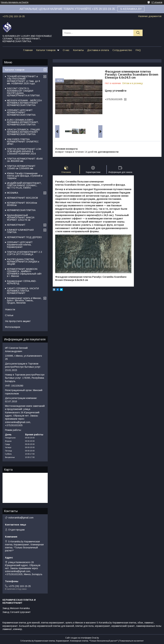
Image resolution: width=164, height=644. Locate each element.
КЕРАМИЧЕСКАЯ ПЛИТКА (21, 210)
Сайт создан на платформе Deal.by (82, 638)
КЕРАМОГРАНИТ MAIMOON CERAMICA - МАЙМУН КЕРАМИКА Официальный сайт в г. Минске (24, 273)
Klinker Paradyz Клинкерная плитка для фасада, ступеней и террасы (25, 176)
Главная (28, 50)
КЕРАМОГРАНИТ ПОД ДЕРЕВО (24, 237)
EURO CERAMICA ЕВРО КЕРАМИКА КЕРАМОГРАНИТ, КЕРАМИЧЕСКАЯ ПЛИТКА (23, 122)
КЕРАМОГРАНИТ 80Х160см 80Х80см (22, 204)
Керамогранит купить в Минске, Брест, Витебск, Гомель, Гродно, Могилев (24, 300)
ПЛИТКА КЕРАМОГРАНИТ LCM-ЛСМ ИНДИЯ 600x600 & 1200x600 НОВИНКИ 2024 (24, 151)
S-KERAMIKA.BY (131, 9)
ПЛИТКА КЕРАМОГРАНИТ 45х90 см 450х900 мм (25, 160)
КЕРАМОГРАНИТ (16, 225)
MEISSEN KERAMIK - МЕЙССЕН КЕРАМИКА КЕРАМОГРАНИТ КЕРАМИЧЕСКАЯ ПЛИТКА (24, 103)
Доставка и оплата (98, 50)
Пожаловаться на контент (131, 641)
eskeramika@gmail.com (21, 518)
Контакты (78, 50)
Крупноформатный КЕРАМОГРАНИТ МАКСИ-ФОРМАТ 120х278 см (21, 218)
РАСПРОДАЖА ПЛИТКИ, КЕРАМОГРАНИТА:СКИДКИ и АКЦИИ (23, 262)
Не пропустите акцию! (18, 321)
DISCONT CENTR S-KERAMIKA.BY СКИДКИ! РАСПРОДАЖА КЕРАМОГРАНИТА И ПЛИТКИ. (24, 92)
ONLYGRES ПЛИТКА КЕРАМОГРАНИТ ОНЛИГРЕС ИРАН (23, 142)
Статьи (9, 315)
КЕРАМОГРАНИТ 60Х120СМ (22, 198)
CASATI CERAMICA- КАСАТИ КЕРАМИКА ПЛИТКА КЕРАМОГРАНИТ (23, 291)
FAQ (138, 50)
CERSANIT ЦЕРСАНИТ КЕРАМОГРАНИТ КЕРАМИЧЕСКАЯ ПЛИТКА (21, 113)
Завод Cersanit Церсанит (17, 612)
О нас (66, 50)
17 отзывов (157, 2)
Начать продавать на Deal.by (15, 2)
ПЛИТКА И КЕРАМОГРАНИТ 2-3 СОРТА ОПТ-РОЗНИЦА (25, 253)
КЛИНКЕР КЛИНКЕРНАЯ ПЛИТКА (20, 231)
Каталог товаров (46, 50)
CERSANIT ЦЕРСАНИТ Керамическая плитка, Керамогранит (20, 245)
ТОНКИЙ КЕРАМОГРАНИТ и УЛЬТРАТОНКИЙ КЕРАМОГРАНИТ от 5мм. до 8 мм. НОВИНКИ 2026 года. (24, 80)
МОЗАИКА (13, 193)
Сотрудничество (122, 50)
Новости (10, 309)
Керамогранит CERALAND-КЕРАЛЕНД (22, 282)
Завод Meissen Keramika (16, 608)
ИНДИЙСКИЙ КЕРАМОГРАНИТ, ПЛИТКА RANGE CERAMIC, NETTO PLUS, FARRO (24, 185)
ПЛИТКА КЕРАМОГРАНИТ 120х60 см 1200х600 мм (21, 167)
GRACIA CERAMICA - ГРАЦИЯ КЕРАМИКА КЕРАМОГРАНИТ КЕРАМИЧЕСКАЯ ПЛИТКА (23, 132)
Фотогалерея (13, 327)
